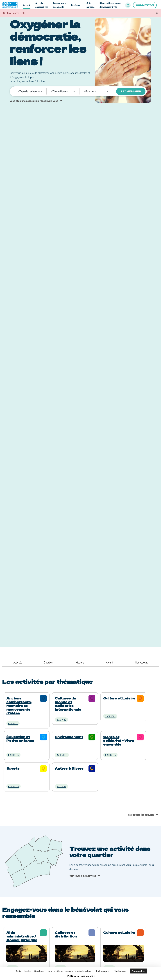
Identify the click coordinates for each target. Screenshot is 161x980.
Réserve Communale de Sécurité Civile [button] (110, 5)
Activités (18, 662)
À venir (110, 662)
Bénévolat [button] (76, 5)
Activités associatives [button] (42, 5)
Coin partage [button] (91, 5)
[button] (128, 5)
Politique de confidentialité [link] (81, 976)
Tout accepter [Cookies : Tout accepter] (103, 971)
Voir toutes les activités (141, 815)
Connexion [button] (145, 5)
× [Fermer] (157, 13)
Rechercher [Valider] (131, 91)
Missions (80, 662)
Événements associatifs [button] (59, 5)
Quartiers (49, 662)
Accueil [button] (27, 5)
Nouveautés (142, 662)
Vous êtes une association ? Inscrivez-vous (34, 101)
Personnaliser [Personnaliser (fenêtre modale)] (139, 971)
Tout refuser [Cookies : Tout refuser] (121, 971)
